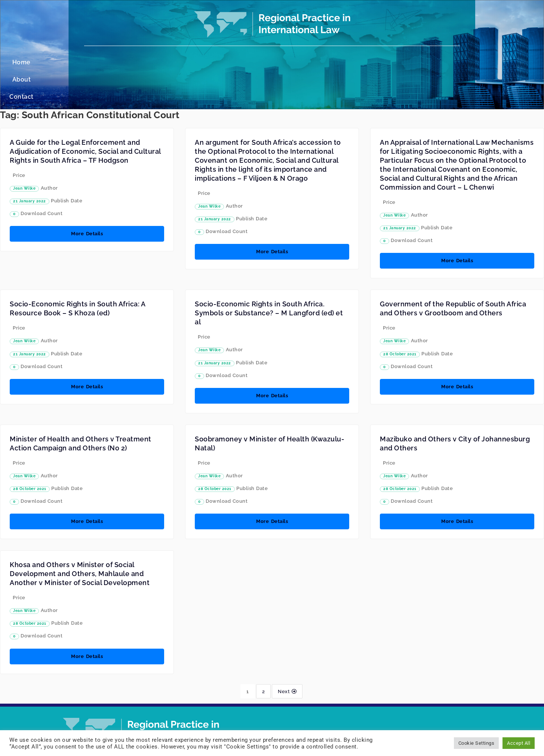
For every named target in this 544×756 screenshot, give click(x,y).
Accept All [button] (519, 743)
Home (237, 62)
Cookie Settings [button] (477, 743)
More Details (87, 199)
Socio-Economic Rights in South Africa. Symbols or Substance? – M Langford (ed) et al (269, 278)
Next (287, 657)
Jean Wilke (24, 154)
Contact (299, 62)
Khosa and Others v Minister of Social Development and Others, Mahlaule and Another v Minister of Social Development (80, 539)
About (267, 62)
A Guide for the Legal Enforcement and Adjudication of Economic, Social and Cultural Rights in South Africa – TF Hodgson (85, 117)
